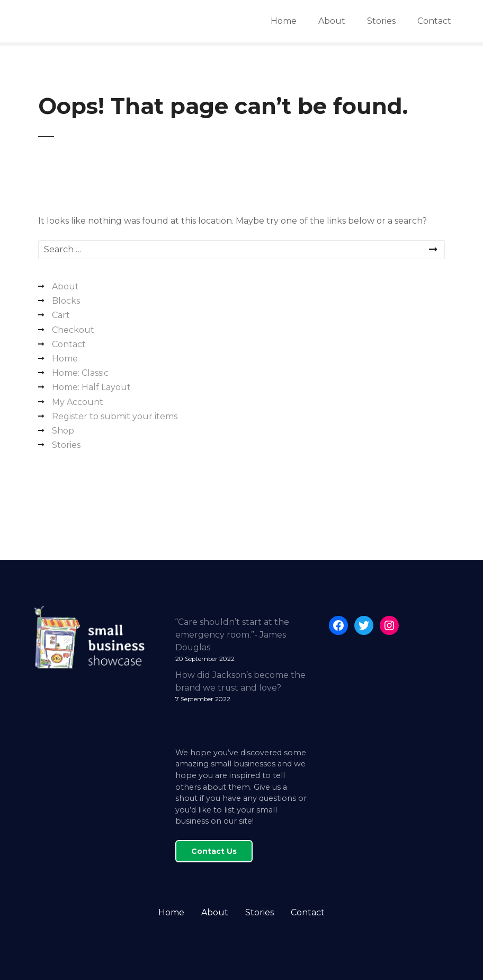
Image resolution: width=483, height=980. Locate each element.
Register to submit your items (115, 416)
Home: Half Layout (91, 387)
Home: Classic (80, 373)
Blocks (66, 301)
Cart (61, 315)
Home (284, 21)
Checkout (73, 330)
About (332, 21)
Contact (434, 21)
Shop (63, 431)
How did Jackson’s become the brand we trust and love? (240, 681)
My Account (78, 402)
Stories (381, 21)
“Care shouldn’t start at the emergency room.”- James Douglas (232, 635)
